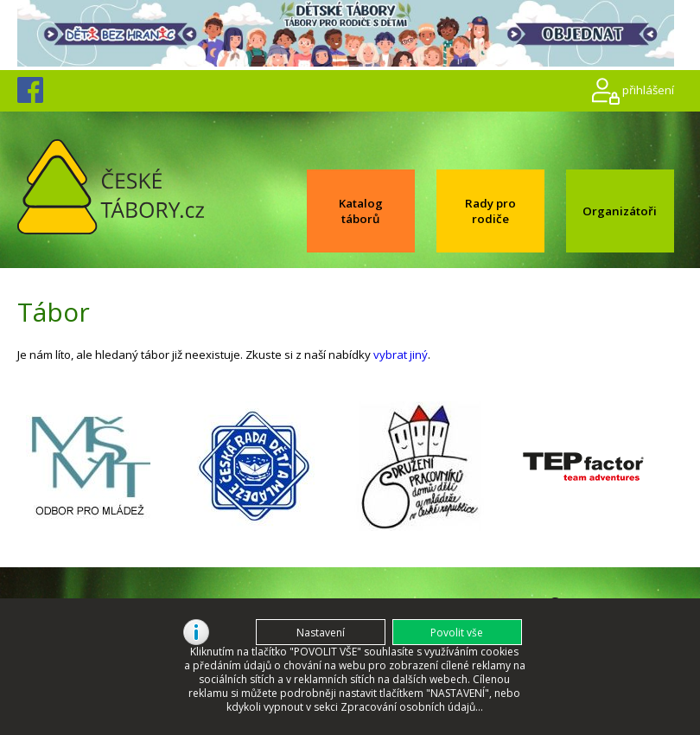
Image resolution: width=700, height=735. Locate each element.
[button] (457, 632)
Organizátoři (620, 211)
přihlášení (648, 89)
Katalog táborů (361, 211)
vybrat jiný (401, 355)
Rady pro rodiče (490, 211)
